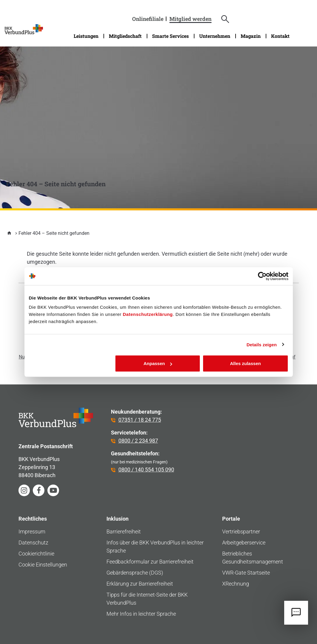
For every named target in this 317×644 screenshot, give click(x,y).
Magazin (251, 36)
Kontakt (280, 36)
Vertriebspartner (241, 532)
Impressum (32, 532)
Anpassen (158, 363)
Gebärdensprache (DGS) (135, 573)
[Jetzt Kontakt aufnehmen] (296, 613)
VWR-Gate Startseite (246, 573)
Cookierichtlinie (36, 554)
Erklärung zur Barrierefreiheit (140, 584)
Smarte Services (170, 36)
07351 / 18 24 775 (140, 420)
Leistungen (86, 36)
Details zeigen (262, 344)
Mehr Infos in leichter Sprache (141, 614)
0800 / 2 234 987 (138, 441)
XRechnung (236, 584)
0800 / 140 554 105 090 (146, 470)
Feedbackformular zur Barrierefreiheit (150, 562)
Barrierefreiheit (124, 532)
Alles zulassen (245, 363)
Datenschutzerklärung (148, 314)
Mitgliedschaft (125, 36)
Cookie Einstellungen (43, 565)
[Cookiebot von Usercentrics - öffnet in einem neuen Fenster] (262, 276)
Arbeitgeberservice (244, 543)
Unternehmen (215, 36)
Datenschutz (33, 543)
